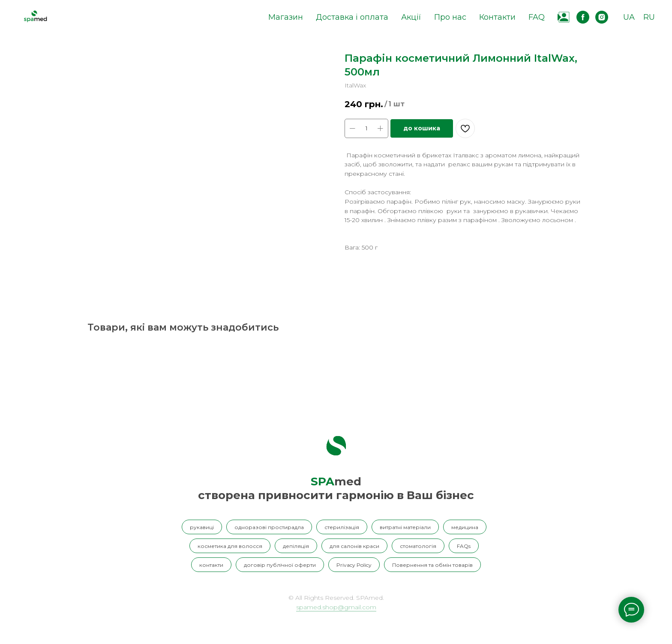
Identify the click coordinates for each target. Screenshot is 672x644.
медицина (465, 527)
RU (649, 17)
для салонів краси (354, 546)
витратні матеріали (405, 527)
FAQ (537, 17)
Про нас (450, 17)
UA (629, 17)
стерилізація (342, 527)
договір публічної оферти (280, 565)
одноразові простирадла (269, 527)
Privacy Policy (354, 565)
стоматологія (418, 546)
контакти (211, 565)
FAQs (464, 546)
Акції (411, 17)
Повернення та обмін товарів (432, 565)
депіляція (296, 546)
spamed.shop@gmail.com (336, 607)
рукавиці (202, 527)
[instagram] (602, 17)
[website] (564, 17)
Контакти (497, 17)
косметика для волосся (230, 546)
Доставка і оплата (352, 17)
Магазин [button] (286, 17)
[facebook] (583, 17)
